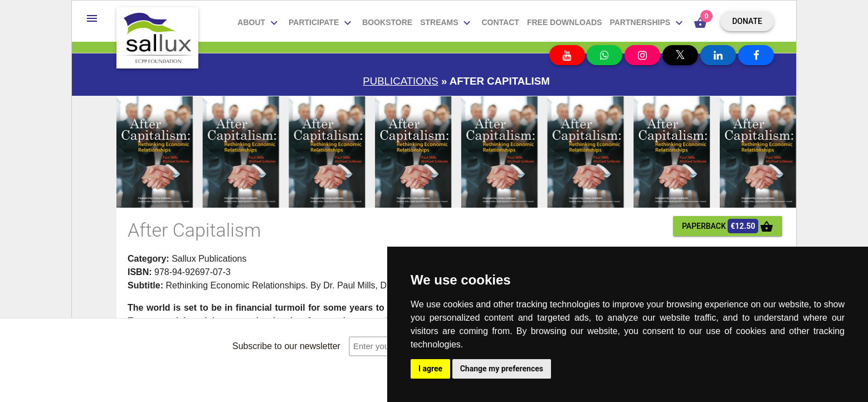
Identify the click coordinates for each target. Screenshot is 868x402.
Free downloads (565, 22)
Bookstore (387, 22)
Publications (400, 81)
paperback (728, 226)
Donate (747, 21)
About (259, 23)
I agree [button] (430, 369)
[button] (92, 18)
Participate (321, 23)
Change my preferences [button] (502, 369)
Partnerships (648, 23)
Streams (447, 23)
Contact (500, 22)
